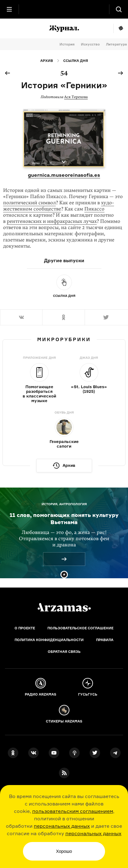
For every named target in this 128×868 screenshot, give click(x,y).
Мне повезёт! (121, 28)
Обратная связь (64, 652)
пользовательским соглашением (73, 811)
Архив (47, 61)
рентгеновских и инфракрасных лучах (52, 221)
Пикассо (94, 209)
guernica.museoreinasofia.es (64, 175)
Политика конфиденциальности (49, 640)
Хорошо (64, 851)
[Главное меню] (9, 9)
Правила (105, 640)
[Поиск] (119, 9)
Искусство (90, 44)
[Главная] (64, 607)
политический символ (29, 203)
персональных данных (62, 826)
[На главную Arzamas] (64, 9)
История (67, 44)
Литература (116, 44)
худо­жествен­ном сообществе (59, 206)
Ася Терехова (76, 97)
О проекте (25, 628)
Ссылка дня (76, 61)
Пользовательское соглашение (80, 628)
